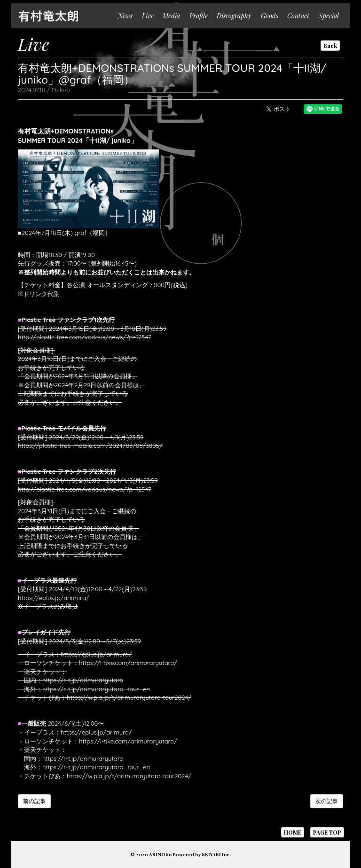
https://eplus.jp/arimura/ (54, 598)
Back (330, 46)
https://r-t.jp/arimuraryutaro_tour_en (96, 689)
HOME (293, 832)
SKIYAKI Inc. (216, 854)
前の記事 (34, 801)
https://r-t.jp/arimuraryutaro (83, 680)
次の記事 (327, 801)
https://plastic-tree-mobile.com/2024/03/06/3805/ (90, 446)
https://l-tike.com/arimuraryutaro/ (128, 663)
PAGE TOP (327, 832)
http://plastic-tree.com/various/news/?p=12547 (84, 337)
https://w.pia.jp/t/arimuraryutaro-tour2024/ (129, 697)
